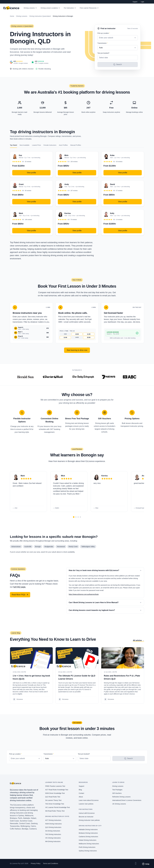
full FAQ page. (20, 587)
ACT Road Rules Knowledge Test (57, 790)
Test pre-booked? (103, 53)
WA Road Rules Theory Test (55, 811)
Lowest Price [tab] (36, 145)
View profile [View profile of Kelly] (123, 231)
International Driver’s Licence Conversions (127, 800)
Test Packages (117, 790)
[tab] (74, 517)
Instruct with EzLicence (87, 813)
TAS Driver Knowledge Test (55, 804)
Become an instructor (86, 817)
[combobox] (118, 38)
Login (142, 2)
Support (135, 2)
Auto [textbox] (101, 48)
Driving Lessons (29, 8)
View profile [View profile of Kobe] (123, 173)
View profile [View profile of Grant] (31, 202)
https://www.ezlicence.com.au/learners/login (84, 594)
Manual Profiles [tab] (76, 145)
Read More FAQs (20, 595)
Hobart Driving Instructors (88, 840)
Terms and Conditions (50, 863)
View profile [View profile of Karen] (31, 173)
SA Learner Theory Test (53, 800)
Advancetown (16, 547)
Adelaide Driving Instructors (88, 830)
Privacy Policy (36, 863)
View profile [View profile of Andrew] (77, 202)
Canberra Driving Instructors (88, 837)
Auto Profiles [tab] (63, 145)
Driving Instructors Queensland (40, 16)
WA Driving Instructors (53, 841)
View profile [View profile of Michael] (77, 173)
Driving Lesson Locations (49, 8)
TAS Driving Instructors (53, 834)
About (81, 797)
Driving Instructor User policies (89, 820)
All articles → (139, 640)
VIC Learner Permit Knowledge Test (57, 807)
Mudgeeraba (49, 547)
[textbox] (118, 38)
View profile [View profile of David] (123, 202)
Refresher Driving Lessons (121, 797)
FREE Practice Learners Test (55, 786)
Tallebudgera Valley (88, 547)
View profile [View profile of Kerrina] (77, 231)
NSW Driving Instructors (53, 824)
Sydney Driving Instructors (88, 851)
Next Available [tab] (24, 145)
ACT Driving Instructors (53, 820)
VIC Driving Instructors (53, 838)
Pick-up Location (104, 33)
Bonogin (38, 547)
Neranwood (61, 547)
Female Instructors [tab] (50, 145)
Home (12, 16)
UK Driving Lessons (119, 804)
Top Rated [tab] (13, 145)
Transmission (102, 43)
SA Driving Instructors (53, 831)
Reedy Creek (73, 547)
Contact (81, 793)
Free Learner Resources (88, 8)
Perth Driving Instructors (87, 847)
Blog (80, 790)
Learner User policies (86, 804)
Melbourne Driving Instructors (89, 844)
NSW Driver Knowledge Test (55, 793)
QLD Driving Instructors (53, 827)
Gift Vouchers (117, 793)
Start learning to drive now (77, 350)
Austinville (28, 547)
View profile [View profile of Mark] (31, 231)
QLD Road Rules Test (53, 797)
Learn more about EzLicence (89, 800)
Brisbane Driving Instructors (88, 833)
